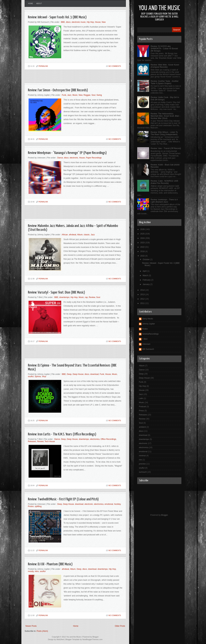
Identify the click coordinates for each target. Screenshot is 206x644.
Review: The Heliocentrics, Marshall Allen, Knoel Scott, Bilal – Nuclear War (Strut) (166, 116)
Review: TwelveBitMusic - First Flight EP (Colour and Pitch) (63, 499)
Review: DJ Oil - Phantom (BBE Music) (50, 564)
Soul (93, 95)
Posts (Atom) (42, 631)
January (146, 284)
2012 (143, 299)
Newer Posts (31, 626)
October (146, 259)
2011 (143, 303)
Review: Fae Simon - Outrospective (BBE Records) (58, 90)
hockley (117, 504)
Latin (141, 398)
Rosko (145, 329)
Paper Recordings (94, 158)
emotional (109, 504)
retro (37, 571)
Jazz (69, 95)
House (98, 22)
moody (31, 571)
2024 (143, 238)
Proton (31, 506)
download (94, 374)
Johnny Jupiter (149, 324)
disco (68, 22)
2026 (143, 229)
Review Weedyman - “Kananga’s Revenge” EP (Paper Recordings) (67, 153)
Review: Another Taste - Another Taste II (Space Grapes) (165, 82)
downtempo (64, 297)
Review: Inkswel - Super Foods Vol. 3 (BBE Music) (57, 17)
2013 (143, 295)
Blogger (164, 515)
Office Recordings (108, 439)
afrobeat (72, 235)
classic (87, 235)
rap (86, 297)
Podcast (142, 407)
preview (142, 464)
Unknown (146, 344)
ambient (142, 427)
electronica (95, 439)
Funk (64, 95)
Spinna (38, 376)
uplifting (38, 506)
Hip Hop (90, 22)
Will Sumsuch (148, 349)
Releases (32, 441)
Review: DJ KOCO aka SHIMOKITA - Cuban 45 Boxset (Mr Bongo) (164, 49)
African (65, 235)
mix (140, 460)
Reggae (87, 95)
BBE (63, 22)
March (146, 276)
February (147, 280)
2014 (143, 290)
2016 (143, 251)
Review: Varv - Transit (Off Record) (166, 148)
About (39, 4)
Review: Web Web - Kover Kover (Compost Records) (165, 66)
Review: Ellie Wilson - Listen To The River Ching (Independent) (164, 133)
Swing (99, 95)
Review (92, 297)
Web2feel (60, 639)
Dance (60, 158)
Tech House (50, 441)
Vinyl (44, 376)
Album (80, 235)
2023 (143, 243)
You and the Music (159, 8)
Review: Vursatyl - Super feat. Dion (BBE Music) (56, 292)
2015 (143, 256)
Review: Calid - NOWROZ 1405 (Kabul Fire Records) (164, 182)
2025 (143, 234)
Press (141, 411)
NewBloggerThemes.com (92, 639)
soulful (31, 376)
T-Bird (145, 339)
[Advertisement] (63, 78)
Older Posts (120, 626)
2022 (143, 247)
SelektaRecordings (150, 334)
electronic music (79, 22)
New (104, 22)
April (145, 271)
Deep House (78, 374)
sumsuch (143, 472)
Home (31, 4)
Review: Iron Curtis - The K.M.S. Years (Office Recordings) (62, 434)
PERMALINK (43, 66)
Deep (69, 374)
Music (75, 95)
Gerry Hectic (148, 319)
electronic (74, 158)
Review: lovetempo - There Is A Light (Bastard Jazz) (164, 201)
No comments (115, 66)
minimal (142, 456)
